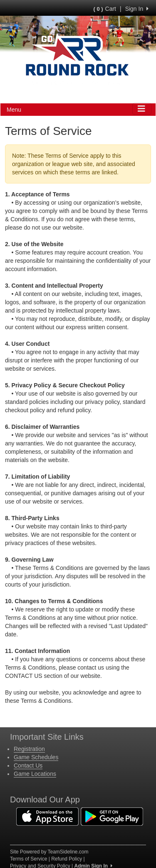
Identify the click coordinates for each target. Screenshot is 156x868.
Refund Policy (67, 859)
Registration (29, 749)
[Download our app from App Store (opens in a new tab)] (47, 816)
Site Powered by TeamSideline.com (49, 852)
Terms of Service (28, 859)
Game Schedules (36, 757)
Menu (14, 110)
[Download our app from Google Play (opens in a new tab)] (112, 816)
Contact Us (28, 765)
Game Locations (35, 774)
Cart (105, 9)
